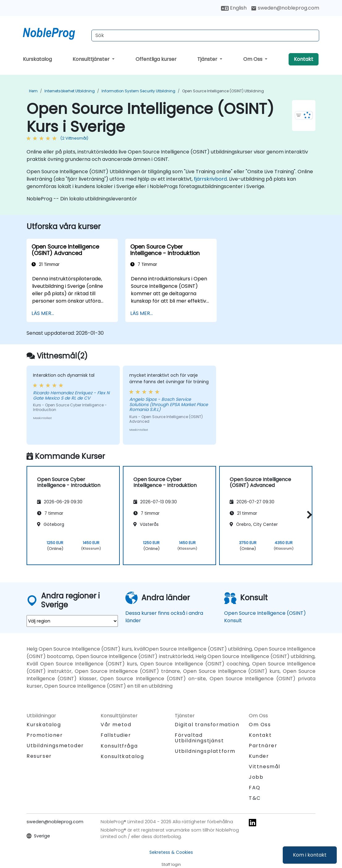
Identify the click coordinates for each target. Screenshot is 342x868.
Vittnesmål (265, 767)
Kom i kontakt (310, 855)
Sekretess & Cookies (171, 852)
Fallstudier (116, 735)
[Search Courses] (205, 36)
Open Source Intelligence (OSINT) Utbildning (223, 91)
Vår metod (116, 725)
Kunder (259, 756)
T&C (255, 798)
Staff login (171, 864)
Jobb (256, 777)
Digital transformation (207, 725)
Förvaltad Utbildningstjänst (199, 738)
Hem (33, 91)
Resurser (39, 756)
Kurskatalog (37, 59)
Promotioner (45, 735)
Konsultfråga (119, 746)
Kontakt (304, 59)
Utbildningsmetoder (55, 746)
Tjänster (208, 59)
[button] (308, 515)
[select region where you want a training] (72, 621)
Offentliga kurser (156, 59)
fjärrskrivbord (210, 179)
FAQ (255, 788)
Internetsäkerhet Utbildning (70, 91)
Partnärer (263, 746)
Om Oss (253, 59)
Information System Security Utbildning (138, 91)
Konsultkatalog (122, 756)
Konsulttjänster (92, 59)
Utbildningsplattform (205, 751)
